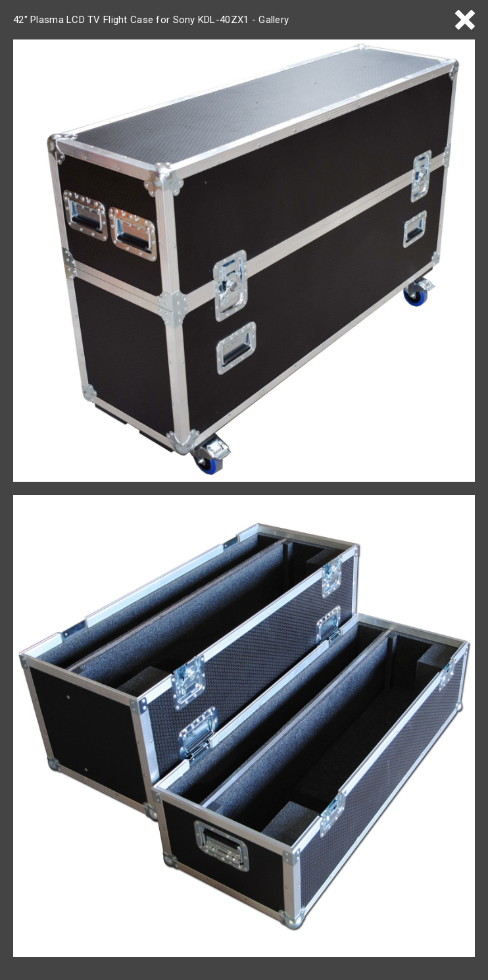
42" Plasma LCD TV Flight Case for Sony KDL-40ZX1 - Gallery (151, 20)
